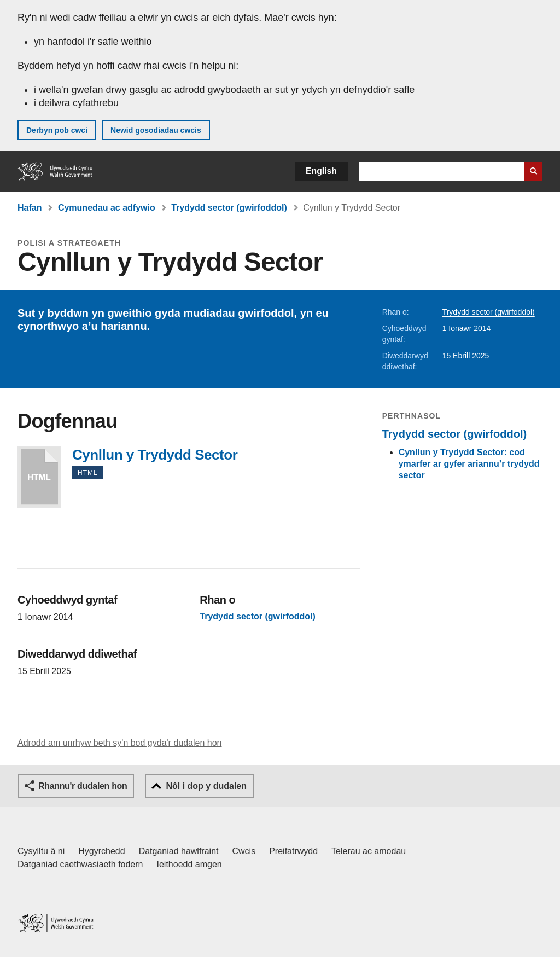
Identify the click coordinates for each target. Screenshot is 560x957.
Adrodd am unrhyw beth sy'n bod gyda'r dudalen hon (119, 743)
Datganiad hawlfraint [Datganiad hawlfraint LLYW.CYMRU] (179, 851)
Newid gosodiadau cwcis (156, 130)
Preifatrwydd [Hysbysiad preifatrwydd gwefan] (293, 851)
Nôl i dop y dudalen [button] (206, 786)
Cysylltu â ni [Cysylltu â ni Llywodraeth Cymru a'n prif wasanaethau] (41, 851)
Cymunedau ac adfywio (107, 208)
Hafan (30, 208)
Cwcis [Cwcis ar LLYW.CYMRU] (244, 851)
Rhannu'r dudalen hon (83, 786)
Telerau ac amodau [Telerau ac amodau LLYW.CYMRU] (369, 851)
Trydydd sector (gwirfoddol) (229, 208)
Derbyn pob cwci (57, 130)
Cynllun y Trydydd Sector (39, 477)
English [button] (321, 171)
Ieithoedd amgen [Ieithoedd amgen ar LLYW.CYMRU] (189, 864)
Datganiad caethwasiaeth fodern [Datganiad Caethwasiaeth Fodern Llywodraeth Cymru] (80, 864)
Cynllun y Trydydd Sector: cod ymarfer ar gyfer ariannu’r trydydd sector (469, 464)
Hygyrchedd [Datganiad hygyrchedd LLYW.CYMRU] (101, 851)
